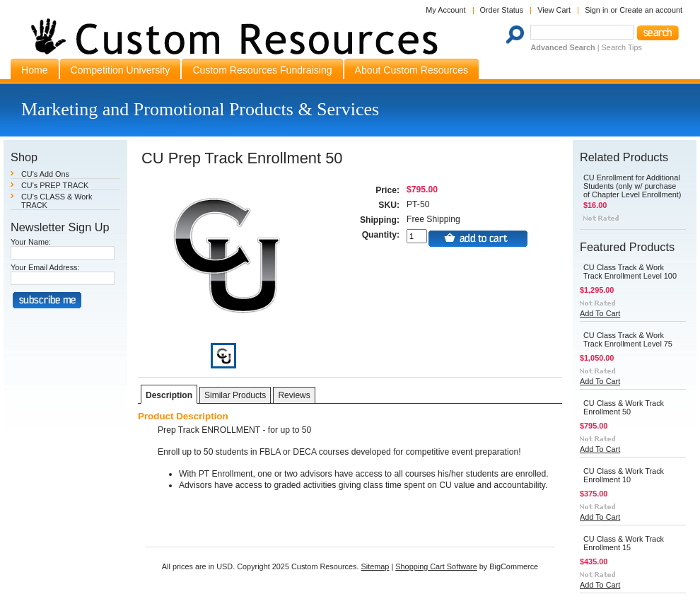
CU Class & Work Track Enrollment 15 (624, 543)
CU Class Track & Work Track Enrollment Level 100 (630, 272)
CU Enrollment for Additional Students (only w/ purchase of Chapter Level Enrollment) (632, 186)
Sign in (596, 10)
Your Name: (31, 242)
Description (169, 395)
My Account (445, 10)
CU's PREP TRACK (55, 185)
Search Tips (622, 47)
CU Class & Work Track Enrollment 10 (624, 475)
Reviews (294, 395)
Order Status (502, 10)
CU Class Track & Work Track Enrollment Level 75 (628, 339)
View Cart (554, 10)
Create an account (651, 10)
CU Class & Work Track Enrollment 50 (624, 407)
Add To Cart (600, 313)
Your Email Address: (45, 267)
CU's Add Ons (45, 174)
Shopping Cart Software (436, 566)
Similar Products (235, 395)
